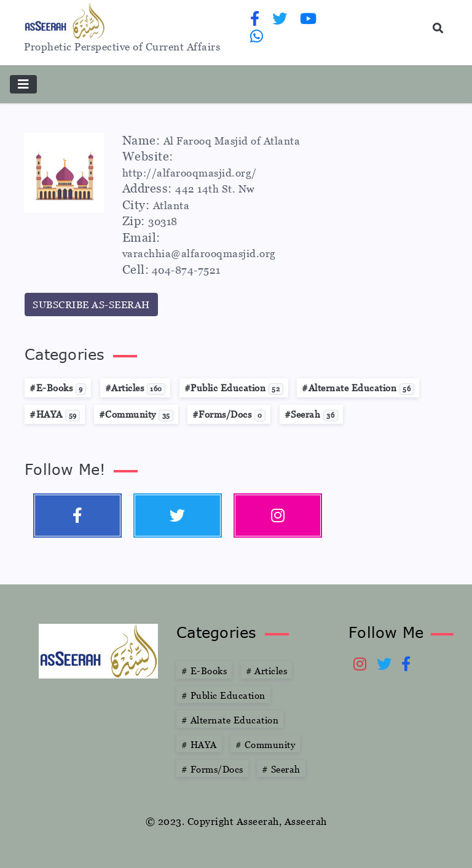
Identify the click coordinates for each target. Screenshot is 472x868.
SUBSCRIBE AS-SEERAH (91, 305)
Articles (267, 671)
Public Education (223, 695)
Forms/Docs (212, 769)
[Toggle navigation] (23, 84)
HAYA (199, 744)
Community (265, 744)
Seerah (281, 769)
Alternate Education (230, 720)
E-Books (204, 671)
